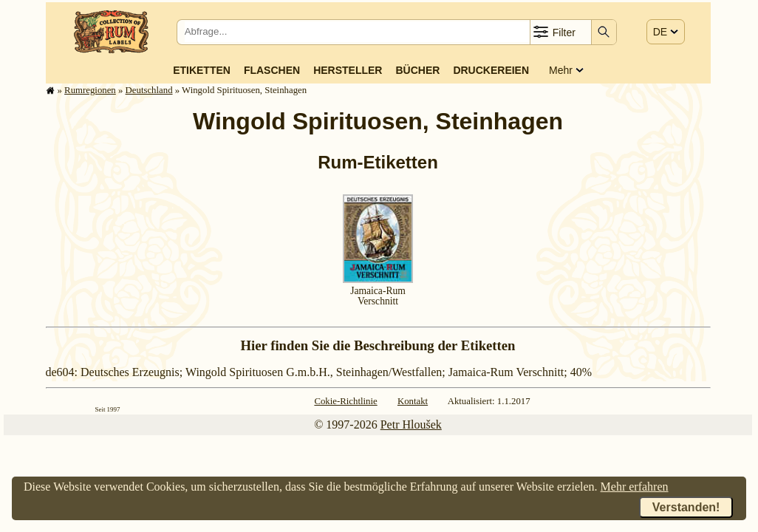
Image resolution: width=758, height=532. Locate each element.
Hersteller (348, 70)
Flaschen (272, 70)
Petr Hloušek (411, 424)
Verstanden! (686, 507)
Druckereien (491, 70)
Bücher (417, 70)
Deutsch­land (149, 90)
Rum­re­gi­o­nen (90, 90)
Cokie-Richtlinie (345, 401)
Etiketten (202, 70)
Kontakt (413, 401)
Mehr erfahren (635, 487)
